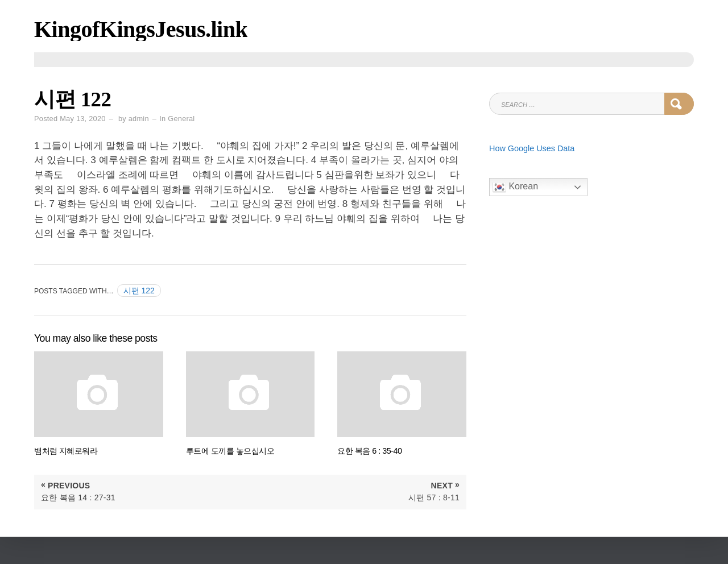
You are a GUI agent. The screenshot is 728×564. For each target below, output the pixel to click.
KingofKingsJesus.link (141, 29)
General (181, 119)
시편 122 (139, 291)
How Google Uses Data (532, 148)
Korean (515, 187)
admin (139, 119)
